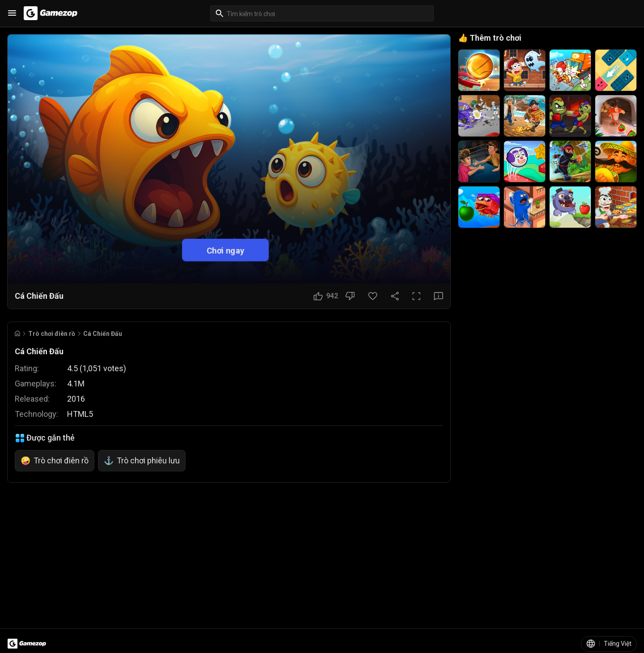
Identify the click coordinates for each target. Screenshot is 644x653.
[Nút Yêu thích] (373, 296)
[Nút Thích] (326, 296)
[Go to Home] (17, 333)
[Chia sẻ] (395, 296)
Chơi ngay (226, 250)
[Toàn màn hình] (416, 296)
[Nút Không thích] (350, 296)
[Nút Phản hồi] (439, 296)
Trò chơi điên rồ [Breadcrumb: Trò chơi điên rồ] (52, 334)
